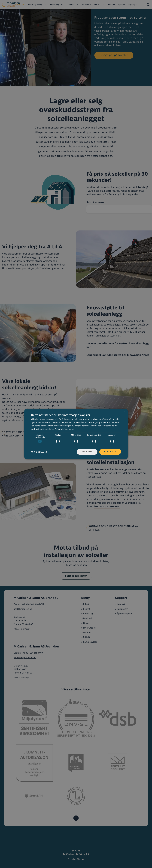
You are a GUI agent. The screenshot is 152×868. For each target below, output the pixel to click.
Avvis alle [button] (87, 452)
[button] (39, 452)
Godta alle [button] (110, 452)
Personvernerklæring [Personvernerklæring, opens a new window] (64, 429)
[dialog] (76, 434)
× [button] (124, 412)
